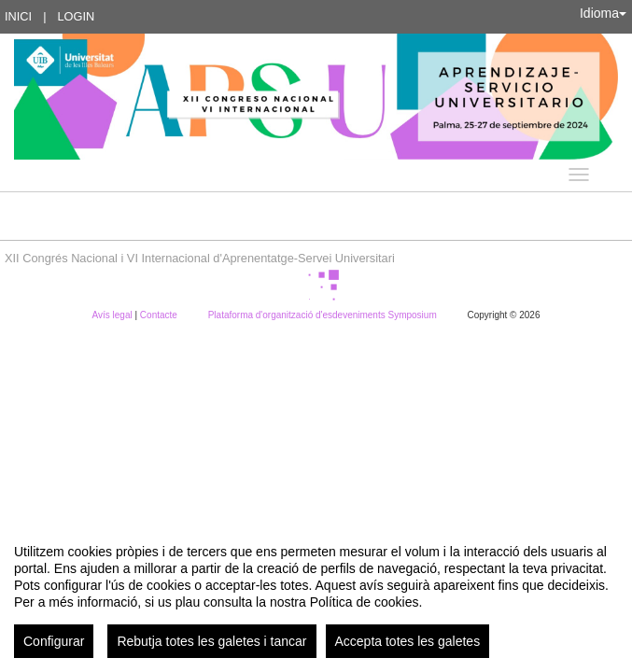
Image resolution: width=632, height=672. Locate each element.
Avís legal (114, 315)
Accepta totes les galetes (408, 641)
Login (76, 16)
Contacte (160, 315)
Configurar (54, 641)
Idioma (603, 13)
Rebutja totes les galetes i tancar (211, 641)
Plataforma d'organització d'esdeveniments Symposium (324, 315)
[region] (316, 594)
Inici (18, 16)
